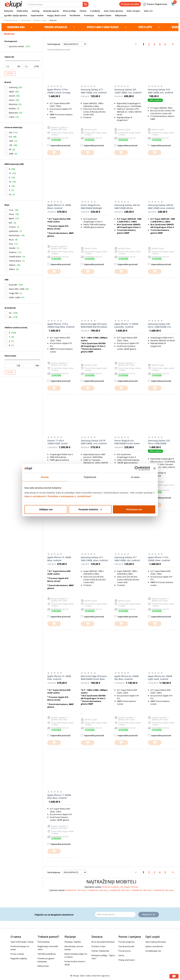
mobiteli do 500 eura (164, 890)
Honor (12, 100)
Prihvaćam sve (134, 509)
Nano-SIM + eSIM (17, 289)
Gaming (36, 11)
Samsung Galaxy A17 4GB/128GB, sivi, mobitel (127, 559)
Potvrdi (10, 73)
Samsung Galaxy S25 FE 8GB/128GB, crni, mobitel (94, 442)
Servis (121, 955)
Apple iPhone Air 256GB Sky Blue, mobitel (126, 678)
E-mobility (95, 11)
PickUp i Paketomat (100, 951)
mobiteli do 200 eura (98, 890)
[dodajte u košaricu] (54, 153)
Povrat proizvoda (126, 946)
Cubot (12, 117)
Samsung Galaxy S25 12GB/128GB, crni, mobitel (128, 91)
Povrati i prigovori (126, 942)
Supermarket (37, 15)
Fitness (83, 11)
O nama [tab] (135, 477)
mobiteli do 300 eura (120, 890)
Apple (12, 92)
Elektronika (22, 11)
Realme (12, 108)
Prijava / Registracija (155, 4)
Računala (9, 11)
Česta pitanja (44, 942)
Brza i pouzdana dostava (103, 942)
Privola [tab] (45, 477)
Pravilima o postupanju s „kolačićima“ (70, 496)
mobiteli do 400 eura (142, 890)
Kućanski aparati (51, 11)
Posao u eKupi (17, 954)
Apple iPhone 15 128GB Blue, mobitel (59, 559)
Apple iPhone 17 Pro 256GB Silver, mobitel (159, 559)
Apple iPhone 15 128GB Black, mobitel (59, 207)
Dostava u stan (98, 946)
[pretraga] (86, 4)
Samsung (13, 87)
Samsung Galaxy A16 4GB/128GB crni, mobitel (160, 91)
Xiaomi (12, 96)
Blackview (13, 113)
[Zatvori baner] (155, 468)
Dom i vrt (148, 11)
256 (10, 132)
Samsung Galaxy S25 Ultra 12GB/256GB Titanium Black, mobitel (161, 442)
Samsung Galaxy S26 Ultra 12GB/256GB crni (159, 325)
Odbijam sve (46, 509)
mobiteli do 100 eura (76, 890)
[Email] (115, 914)
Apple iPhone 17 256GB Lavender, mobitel (126, 325)
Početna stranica (11, 20)
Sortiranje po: (54, 44)
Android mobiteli (111, 887)
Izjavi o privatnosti (35, 496)
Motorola (13, 104)
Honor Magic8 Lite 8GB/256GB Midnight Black (92, 207)
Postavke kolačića (90, 509)
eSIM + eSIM (14, 297)
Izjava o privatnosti (154, 946)
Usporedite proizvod (59, 145)
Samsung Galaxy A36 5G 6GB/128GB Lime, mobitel (161, 207)
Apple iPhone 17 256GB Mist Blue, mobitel (59, 797)
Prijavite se (149, 915)
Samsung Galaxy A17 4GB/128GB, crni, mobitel (94, 91)
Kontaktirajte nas (153, 951)
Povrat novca (125, 951)
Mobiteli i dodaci (40, 20)
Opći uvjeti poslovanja (156, 942)
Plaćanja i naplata (73, 942)
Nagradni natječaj (19, 958)
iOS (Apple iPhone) (129, 887)
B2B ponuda (121, 15)
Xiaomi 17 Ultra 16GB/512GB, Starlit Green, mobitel (58, 442)
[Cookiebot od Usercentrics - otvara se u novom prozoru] (137, 468)
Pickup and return (127, 960)
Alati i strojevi (133, 11)
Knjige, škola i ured (57, 15)
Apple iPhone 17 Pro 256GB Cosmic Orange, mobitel (59, 91)
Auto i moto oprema (113, 11)
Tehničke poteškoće (47, 954)
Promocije (89, 15)
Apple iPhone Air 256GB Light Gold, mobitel (160, 678)
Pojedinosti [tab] (90, 477)
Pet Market (75, 15)
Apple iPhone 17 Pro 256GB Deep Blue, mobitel (61, 325)
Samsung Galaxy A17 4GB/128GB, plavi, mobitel (94, 559)
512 (10, 137)
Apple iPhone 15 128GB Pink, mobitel (59, 678)
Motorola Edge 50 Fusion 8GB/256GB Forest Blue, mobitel (94, 678)
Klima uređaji (69, 11)
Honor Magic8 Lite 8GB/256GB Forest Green (127, 442)
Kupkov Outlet (105, 15)
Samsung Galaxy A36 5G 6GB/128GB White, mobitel (127, 207)
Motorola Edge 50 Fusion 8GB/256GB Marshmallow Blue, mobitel (94, 326)
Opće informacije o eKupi (22, 942)
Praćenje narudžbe (130, 4)
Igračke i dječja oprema (16, 15)
